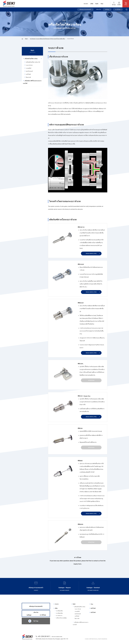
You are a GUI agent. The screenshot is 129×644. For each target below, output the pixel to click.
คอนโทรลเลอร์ (29, 71)
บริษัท (92, 4)
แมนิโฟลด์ (28, 74)
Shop (126, 4)
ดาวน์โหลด (118, 9)
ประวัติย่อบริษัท (59, 611)
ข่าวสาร (86, 4)
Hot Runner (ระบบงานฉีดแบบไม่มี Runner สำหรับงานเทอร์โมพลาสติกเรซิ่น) (47, 39)
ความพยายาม (59, 616)
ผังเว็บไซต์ (93, 608)
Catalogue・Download (93, 586)
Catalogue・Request (65, 586)
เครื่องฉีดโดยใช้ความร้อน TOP (33, 62)
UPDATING (91, 380)
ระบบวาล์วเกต (29, 65)
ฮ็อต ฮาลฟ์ (28, 77)
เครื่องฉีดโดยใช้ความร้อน (31, 59)
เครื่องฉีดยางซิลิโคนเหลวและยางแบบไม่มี (32, 82)
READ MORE (91, 253)
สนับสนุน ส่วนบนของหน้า (85, 9)
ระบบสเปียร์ (29, 68)
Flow (102, 4)
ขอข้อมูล (107, 9)
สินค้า (97, 4)
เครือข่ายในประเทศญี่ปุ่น (61, 618)
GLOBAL (119, 3)
